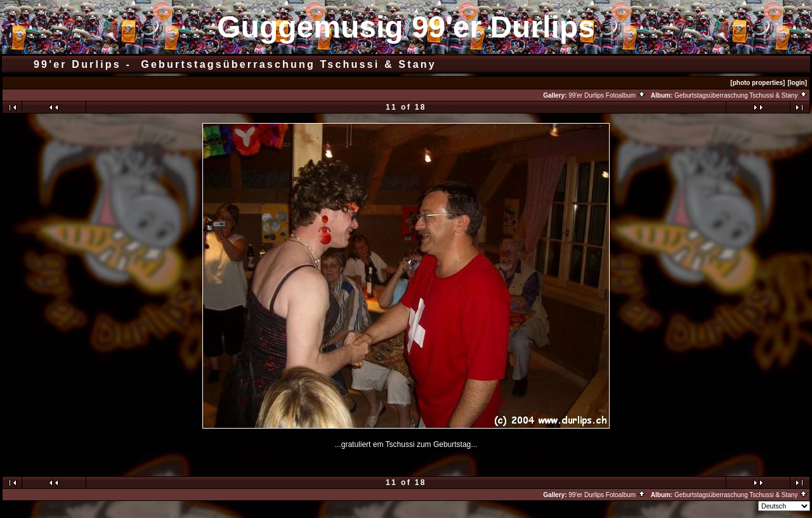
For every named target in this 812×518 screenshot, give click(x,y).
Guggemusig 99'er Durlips (406, 27)
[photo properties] (757, 83)
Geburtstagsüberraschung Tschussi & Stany (741, 95)
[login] (797, 83)
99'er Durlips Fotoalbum (607, 95)
